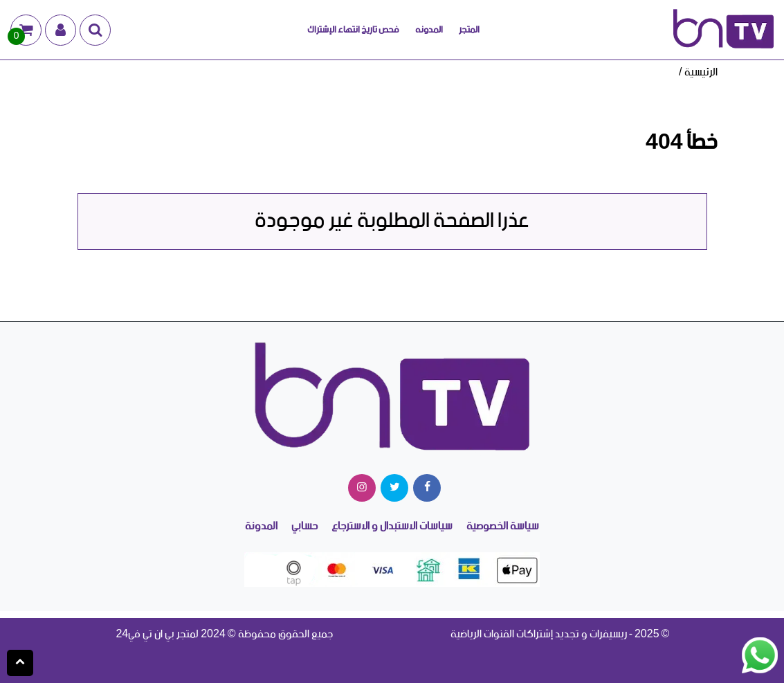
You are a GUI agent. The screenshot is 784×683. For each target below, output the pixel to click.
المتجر (469, 30)
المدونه (429, 30)
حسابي (304, 527)
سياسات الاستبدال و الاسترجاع (392, 527)
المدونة (261, 527)
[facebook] (427, 488)
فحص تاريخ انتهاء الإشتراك (353, 30)
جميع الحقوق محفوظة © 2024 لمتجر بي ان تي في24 (224, 634)
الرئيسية (701, 72)
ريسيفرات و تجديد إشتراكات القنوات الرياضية (539, 634)
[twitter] (394, 488)
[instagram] (362, 488)
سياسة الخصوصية (503, 527)
